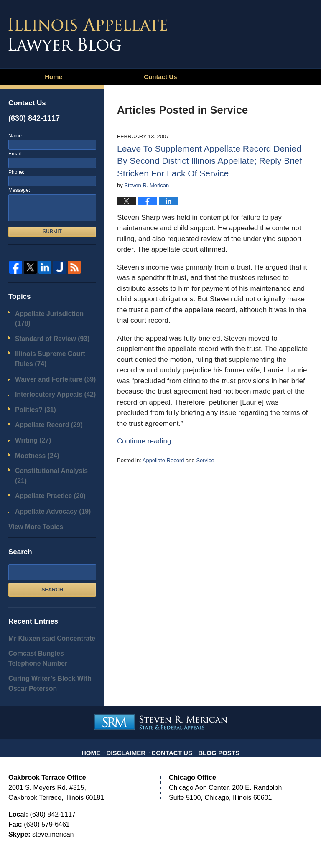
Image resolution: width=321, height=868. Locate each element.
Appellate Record (163, 460)
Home (53, 77)
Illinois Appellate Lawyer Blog (88, 34)
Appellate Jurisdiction (51, 313)
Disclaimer (132, 696)
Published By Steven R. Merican (251, 32)
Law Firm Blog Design (273, 847)
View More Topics (31, 484)
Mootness (33, 429)
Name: (16, 136)
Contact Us (160, 77)
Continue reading (144, 441)
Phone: (16, 172)
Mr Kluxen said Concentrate (44, 594)
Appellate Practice (44, 457)
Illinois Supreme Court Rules (52, 344)
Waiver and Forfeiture (48, 362)
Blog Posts (214, 696)
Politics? (32, 389)
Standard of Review (46, 326)
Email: (15, 154)
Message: (19, 190)
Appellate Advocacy (46, 470)
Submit (52, 232)
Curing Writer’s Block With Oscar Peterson (51, 633)
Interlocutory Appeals (48, 375)
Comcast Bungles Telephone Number (45, 612)
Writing (30, 416)
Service (205, 460)
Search (52, 546)
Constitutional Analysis (51, 443)
